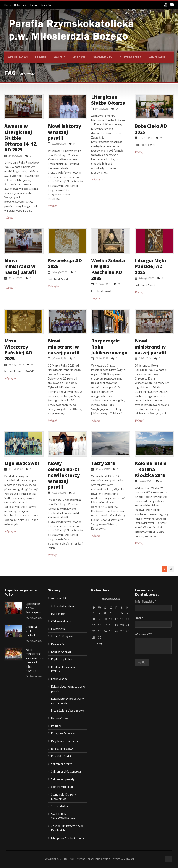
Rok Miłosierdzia (62, 756)
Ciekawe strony (61, 621)
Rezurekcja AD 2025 (65, 263)
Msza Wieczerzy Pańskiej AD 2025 (18, 350)
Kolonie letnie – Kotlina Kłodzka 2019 (151, 469)
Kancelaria (157, 57)
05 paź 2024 (59, 493)
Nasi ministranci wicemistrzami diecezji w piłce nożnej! (36, 660)
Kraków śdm (59, 679)
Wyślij (142, 662)
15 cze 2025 (15, 278)
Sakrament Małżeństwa (66, 771)
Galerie (34, 5)
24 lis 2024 (145, 358)
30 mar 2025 (59, 358)
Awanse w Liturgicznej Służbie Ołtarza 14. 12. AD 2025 (21, 138)
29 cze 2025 (146, 138)
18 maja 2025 (59, 272)
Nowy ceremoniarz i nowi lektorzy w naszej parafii (64, 475)
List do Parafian (64, 606)
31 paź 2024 (15, 469)
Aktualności (18, 57)
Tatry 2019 (103, 463)
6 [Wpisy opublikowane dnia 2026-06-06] (122, 613)
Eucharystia (58, 629)
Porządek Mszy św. (63, 733)
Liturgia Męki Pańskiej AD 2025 (150, 266)
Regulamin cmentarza (65, 741)
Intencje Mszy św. (62, 636)
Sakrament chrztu (62, 764)
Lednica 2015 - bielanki (31, 631)
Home (8, 5)
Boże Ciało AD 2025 (151, 129)
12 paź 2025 (59, 144)
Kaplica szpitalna (62, 659)
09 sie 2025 (102, 109)
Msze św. (79, 57)
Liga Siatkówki (22, 463)
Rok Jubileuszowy (62, 749)
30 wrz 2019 (102, 469)
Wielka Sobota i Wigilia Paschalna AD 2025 (108, 269)
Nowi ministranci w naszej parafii (20, 266)
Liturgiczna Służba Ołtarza (108, 100)
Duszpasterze (130, 57)
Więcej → (10, 218)
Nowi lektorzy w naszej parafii (65, 132)
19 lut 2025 (102, 358)
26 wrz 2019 (146, 481)
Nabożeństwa (60, 718)
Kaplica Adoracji (61, 652)
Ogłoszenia (20, 5)
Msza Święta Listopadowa (68, 711)
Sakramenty (103, 57)
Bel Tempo (58, 614)
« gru (100, 644)
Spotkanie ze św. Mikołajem (33, 608)
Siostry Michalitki (62, 787)
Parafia (41, 57)
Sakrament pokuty (63, 779)
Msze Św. (46, 5)
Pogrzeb (56, 726)
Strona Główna (61, 806)
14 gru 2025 (15, 156)
